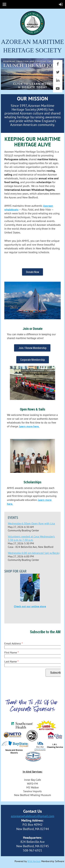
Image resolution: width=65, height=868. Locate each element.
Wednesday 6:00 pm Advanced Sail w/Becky (34, 553)
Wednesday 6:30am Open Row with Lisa (31, 523)
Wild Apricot (34, 861)
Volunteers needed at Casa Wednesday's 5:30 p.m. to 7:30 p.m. (31, 538)
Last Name (11, 661)
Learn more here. (29, 426)
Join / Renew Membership (32, 348)
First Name (12, 652)
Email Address (14, 643)
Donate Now (32, 272)
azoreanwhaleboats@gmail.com (33, 816)
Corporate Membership (33, 360)
